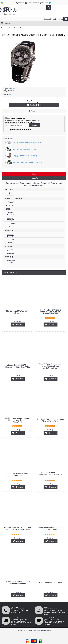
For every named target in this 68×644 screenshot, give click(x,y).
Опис (34, 174)
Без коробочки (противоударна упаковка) (27, 143)
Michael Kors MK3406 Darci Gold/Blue (18, 312)
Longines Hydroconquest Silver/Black (18, 474)
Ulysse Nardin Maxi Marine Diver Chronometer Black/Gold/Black (18, 529)
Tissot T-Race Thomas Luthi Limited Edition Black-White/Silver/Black (50, 366)
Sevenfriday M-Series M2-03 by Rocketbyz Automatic (18, 583)
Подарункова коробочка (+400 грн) (25, 156)
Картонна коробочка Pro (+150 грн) (25, 149)
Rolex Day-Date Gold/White (50, 583)
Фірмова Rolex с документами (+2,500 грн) (27, 162)
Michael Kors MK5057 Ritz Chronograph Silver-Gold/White (18, 366)
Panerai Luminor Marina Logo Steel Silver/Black (50, 529)
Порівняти (35, 111)
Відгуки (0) (34, 178)
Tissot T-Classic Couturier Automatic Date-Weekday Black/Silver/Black (51, 312)
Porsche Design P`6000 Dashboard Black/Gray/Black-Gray (51, 474)
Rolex (13, 89)
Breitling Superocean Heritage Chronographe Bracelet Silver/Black (18, 420)
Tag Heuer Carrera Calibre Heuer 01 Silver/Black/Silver (51, 420)
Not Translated (10, 273)
